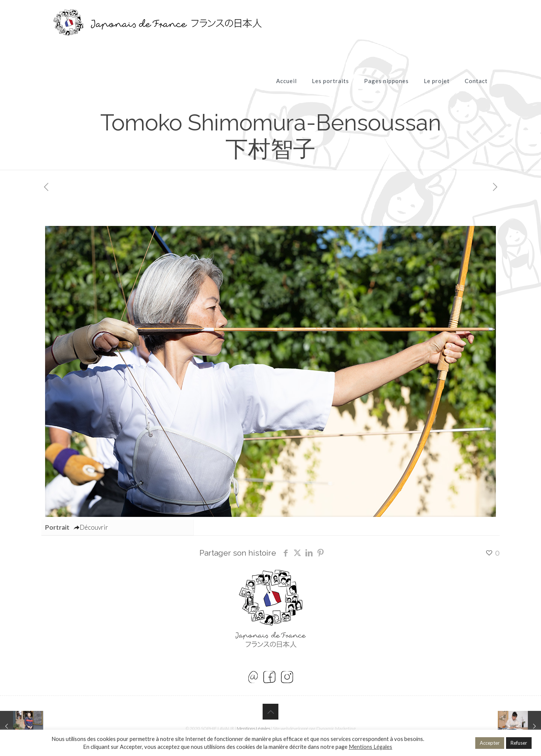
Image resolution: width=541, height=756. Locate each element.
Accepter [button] (490, 743)
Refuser (519, 743)
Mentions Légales (253, 728)
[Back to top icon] (270, 712)
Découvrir (91, 527)
